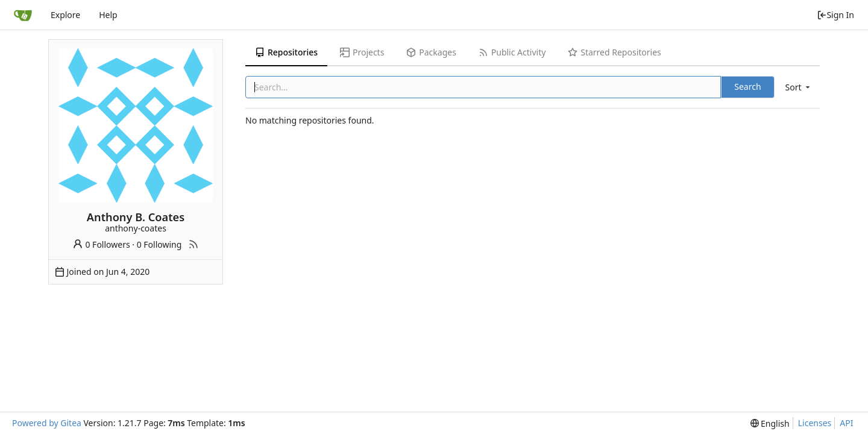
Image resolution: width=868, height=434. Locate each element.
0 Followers (101, 244)
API (846, 423)
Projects (362, 52)
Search (747, 86)
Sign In (835, 15)
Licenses (815, 423)
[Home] (23, 15)
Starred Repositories (614, 52)
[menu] (799, 87)
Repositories (286, 52)
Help (108, 15)
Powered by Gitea (47, 423)
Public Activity (512, 52)
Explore (65, 15)
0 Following (159, 244)
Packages (431, 52)
